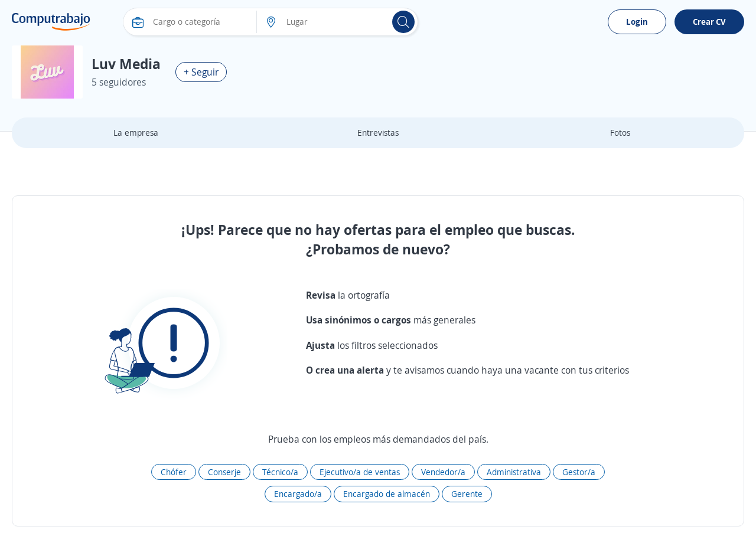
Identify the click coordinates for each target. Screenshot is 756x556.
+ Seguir (201, 72)
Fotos (620, 133)
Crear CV (709, 22)
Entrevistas (378, 133)
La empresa (136, 133)
